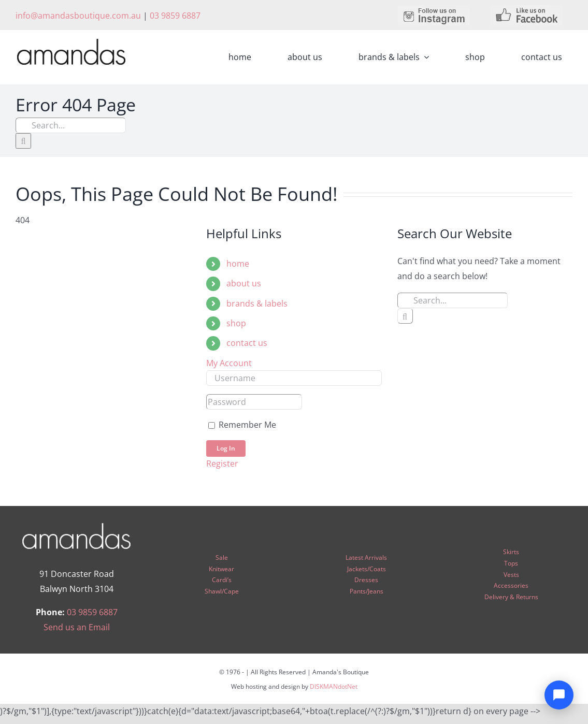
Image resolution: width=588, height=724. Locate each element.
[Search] (23, 141)
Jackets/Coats (367, 569)
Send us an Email (77, 627)
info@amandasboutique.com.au (78, 16)
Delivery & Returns (511, 597)
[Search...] (71, 125)
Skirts (511, 552)
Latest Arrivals (366, 558)
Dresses (366, 580)
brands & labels (257, 303)
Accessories (511, 585)
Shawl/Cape (222, 591)
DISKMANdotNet (334, 686)
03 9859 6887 (175, 16)
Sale (222, 558)
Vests (511, 575)
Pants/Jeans (367, 591)
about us (244, 283)
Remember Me (242, 425)
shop (236, 323)
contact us (247, 343)
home (238, 264)
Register (222, 464)
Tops (511, 563)
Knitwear (221, 569)
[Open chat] (559, 695)
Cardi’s (222, 580)
